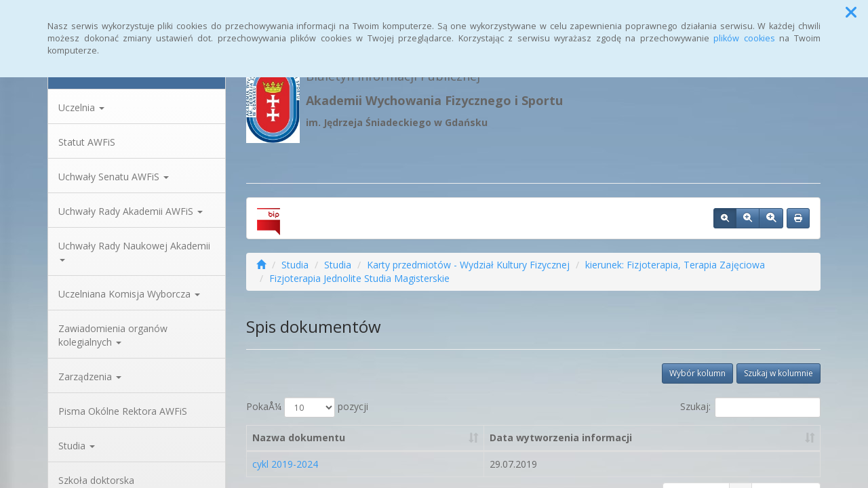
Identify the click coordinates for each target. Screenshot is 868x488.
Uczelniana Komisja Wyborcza (129, 294)
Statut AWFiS (87, 142)
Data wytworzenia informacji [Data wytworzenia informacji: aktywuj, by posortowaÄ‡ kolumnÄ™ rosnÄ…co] (561, 438)
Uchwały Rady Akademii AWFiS (131, 211)
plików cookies (744, 38)
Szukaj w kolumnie (778, 373)
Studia (77, 446)
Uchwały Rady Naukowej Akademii (134, 250)
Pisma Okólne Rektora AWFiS (123, 411)
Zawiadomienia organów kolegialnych (113, 335)
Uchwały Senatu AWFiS (114, 177)
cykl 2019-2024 (285, 464)
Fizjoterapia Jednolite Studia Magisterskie (359, 278)
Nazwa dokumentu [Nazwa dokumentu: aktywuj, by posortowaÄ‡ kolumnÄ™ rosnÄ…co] (299, 438)
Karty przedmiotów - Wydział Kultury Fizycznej (468, 265)
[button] (851, 12)
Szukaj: (750, 407)
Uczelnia (81, 107)
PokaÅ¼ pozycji (307, 407)
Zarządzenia (90, 377)
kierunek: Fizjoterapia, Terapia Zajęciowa (675, 265)
